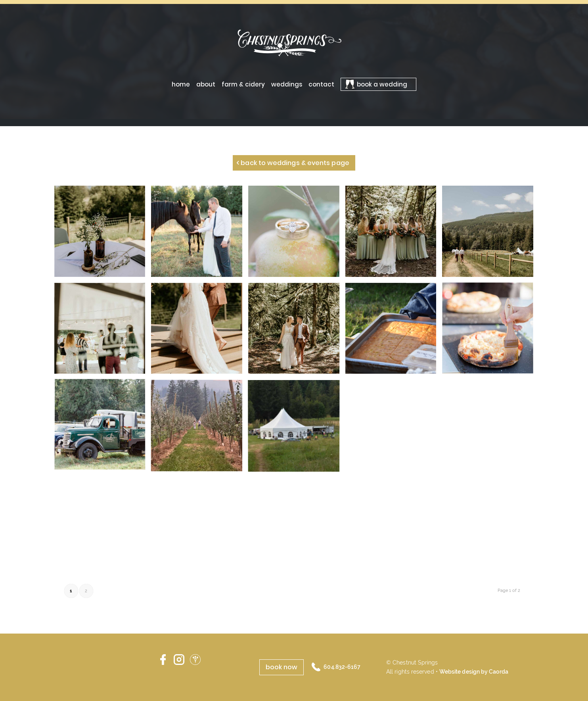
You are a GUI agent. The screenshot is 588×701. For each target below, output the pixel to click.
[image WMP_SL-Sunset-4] (297, 234)
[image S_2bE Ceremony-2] (491, 234)
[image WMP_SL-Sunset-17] (200, 234)
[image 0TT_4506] (394, 331)
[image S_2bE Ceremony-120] (200, 331)
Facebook (163, 660)
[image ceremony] (394, 234)
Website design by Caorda (474, 672)
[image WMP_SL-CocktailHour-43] (103, 428)
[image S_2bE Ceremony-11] (103, 234)
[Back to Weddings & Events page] (294, 163)
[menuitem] (181, 84)
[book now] (282, 667)
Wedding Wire (195, 660)
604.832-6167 (342, 667)
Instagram (179, 660)
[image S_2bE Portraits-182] (297, 331)
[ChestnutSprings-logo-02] (294, 42)
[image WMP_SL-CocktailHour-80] (491, 331)
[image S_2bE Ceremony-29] (103, 331)
